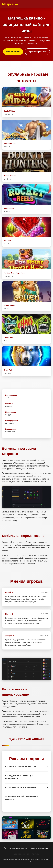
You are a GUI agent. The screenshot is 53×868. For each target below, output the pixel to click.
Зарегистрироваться (37, 52)
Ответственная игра (21, 854)
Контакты (36, 854)
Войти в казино (13, 51)
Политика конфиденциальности (16, 848)
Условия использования (40, 848)
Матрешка (10, 4)
